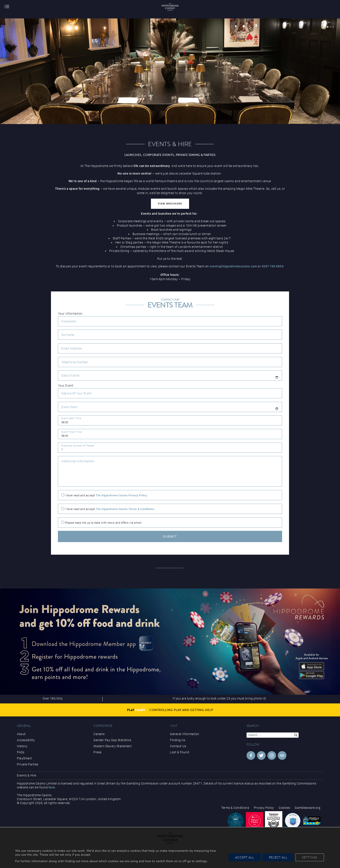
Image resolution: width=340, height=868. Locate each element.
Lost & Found (180, 752)
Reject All (278, 857)
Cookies (284, 808)
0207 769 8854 (273, 266)
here (52, 787)
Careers (99, 734)
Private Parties (28, 764)
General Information (185, 734)
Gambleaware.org (308, 808)
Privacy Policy (264, 808)
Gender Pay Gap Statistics (112, 740)
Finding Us (178, 740)
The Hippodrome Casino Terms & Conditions (125, 509)
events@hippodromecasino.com (233, 266)
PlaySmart (25, 758)
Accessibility (26, 740)
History (22, 746)
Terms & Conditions (235, 808)
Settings (310, 857)
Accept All (245, 857)
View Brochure (170, 204)
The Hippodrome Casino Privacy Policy (121, 495)
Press (98, 752)
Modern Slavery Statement (113, 746)
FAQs (21, 752)
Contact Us (178, 746)
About (21, 734)
